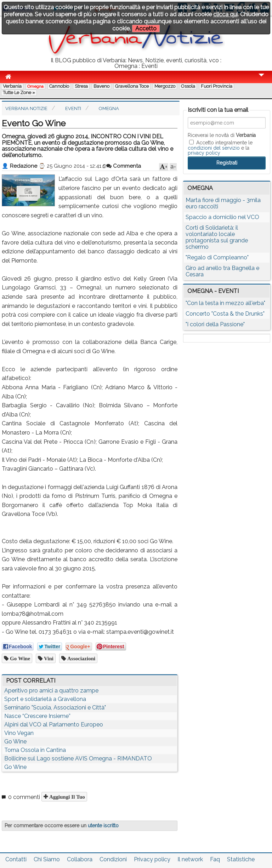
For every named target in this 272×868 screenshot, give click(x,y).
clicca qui (225, 14)
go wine (19, 658)
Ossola (188, 86)
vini (48, 658)
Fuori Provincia (217, 86)
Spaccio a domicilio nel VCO (222, 217)
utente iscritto (103, 826)
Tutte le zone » (19, 93)
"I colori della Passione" (215, 324)
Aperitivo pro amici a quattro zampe (51, 691)
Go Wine (15, 741)
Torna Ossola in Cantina (35, 750)
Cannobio (59, 86)
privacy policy (204, 153)
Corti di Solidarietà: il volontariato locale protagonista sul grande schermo (217, 237)
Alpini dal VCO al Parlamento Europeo (54, 725)
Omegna (35, 86)
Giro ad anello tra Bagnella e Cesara (222, 271)
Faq (215, 859)
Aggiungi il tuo (66, 797)
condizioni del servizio (214, 148)
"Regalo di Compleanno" (217, 257)
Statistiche (241, 859)
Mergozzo (165, 86)
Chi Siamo (47, 859)
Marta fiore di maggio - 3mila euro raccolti (223, 203)
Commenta (124, 166)
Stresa (81, 86)
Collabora (80, 859)
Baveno (101, 86)
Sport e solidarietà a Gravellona (45, 699)
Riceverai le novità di (222, 135)
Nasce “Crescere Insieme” (37, 716)
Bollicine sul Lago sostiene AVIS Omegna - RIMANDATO (78, 758)
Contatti (16, 859)
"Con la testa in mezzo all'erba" (225, 303)
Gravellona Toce (132, 86)
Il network (190, 859)
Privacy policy (152, 859)
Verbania (12, 86)
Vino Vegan (19, 733)
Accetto (146, 28)
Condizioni (113, 859)
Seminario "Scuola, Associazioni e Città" (55, 708)
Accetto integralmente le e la (220, 148)
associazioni (81, 658)
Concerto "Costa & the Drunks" (225, 314)
